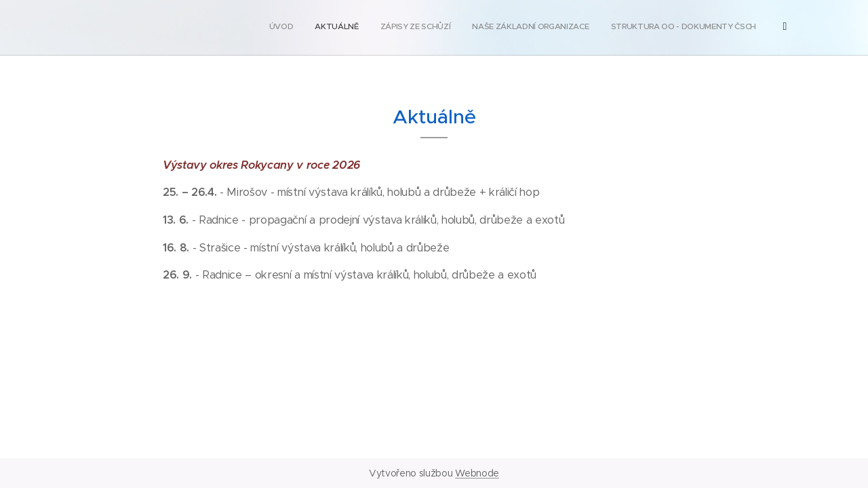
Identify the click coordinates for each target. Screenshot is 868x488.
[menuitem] (624, 28)
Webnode (477, 473)
